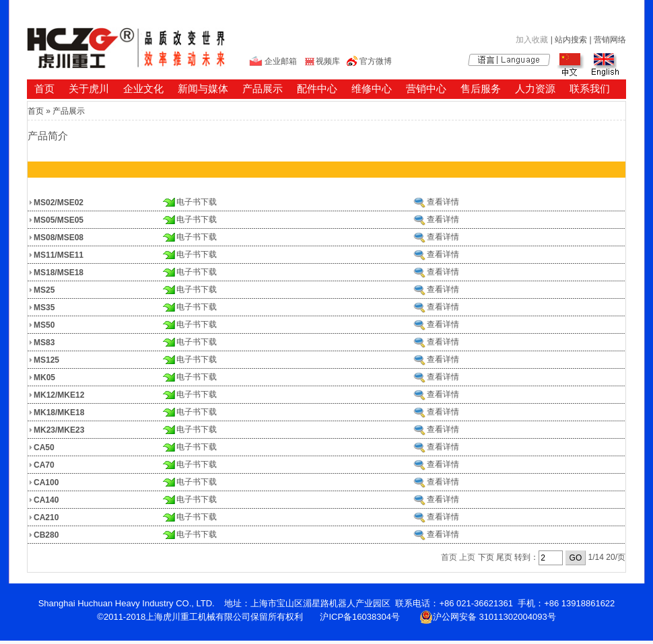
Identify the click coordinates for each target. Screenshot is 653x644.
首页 (44, 88)
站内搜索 (571, 40)
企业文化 (143, 88)
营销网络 (610, 40)
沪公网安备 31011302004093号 (488, 617)
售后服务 (481, 88)
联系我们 (590, 88)
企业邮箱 (281, 61)
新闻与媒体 (203, 88)
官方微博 (376, 61)
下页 (486, 557)
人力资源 (535, 88)
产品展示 (263, 88)
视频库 (328, 61)
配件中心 (317, 88)
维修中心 (372, 88)
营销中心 (426, 88)
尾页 (504, 557)
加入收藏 (532, 40)
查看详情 (443, 202)
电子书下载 (197, 202)
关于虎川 (89, 88)
